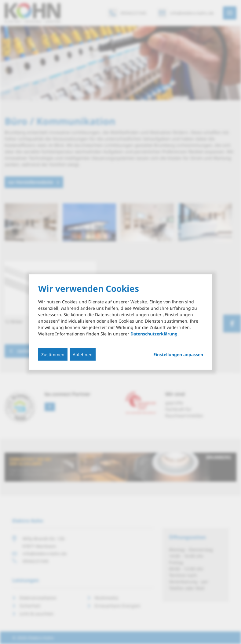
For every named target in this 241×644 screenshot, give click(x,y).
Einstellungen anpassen (178, 354)
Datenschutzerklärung (154, 333)
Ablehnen (83, 354)
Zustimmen (53, 354)
